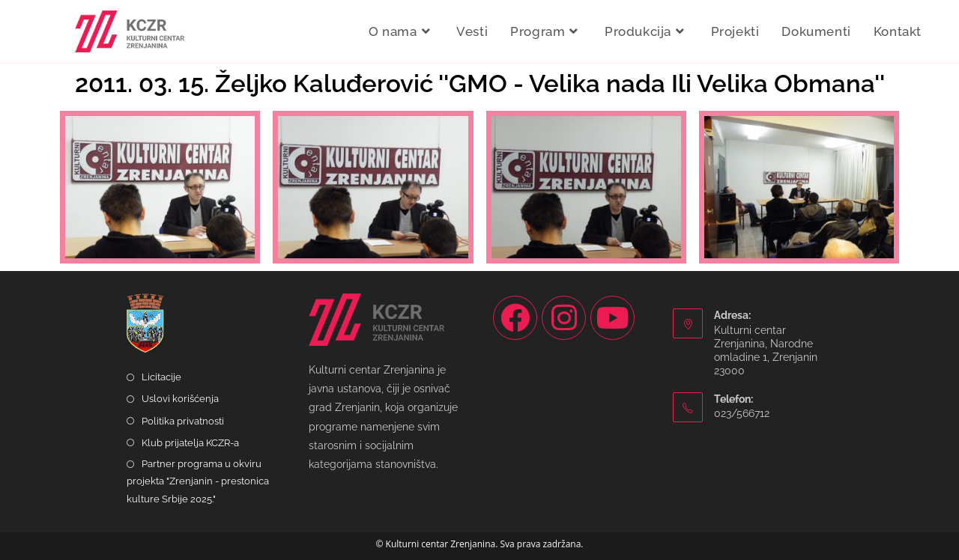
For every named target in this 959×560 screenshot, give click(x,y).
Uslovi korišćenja (180, 399)
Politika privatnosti (183, 421)
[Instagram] (564, 318)
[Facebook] (515, 318)
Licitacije (161, 377)
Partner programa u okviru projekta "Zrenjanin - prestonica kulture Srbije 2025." (198, 481)
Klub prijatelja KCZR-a (190, 443)
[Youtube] (612, 318)
